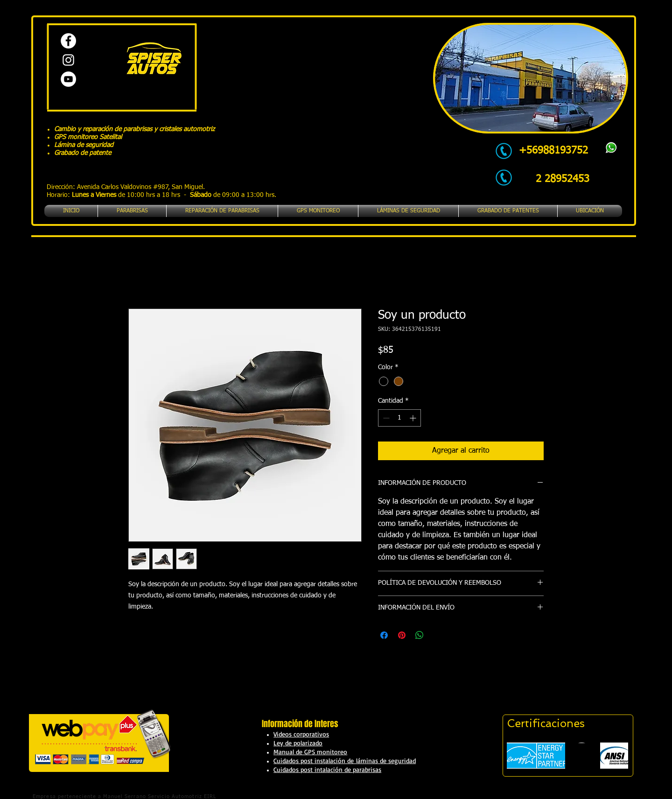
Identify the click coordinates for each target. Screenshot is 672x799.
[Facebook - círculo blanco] (68, 41)
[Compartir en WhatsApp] (420, 635)
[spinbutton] (399, 418)
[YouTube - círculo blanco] (68, 79)
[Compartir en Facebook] (384, 635)
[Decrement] (385, 418)
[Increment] (414, 418)
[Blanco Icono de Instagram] (68, 60)
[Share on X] (437, 635)
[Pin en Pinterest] (402, 635)
